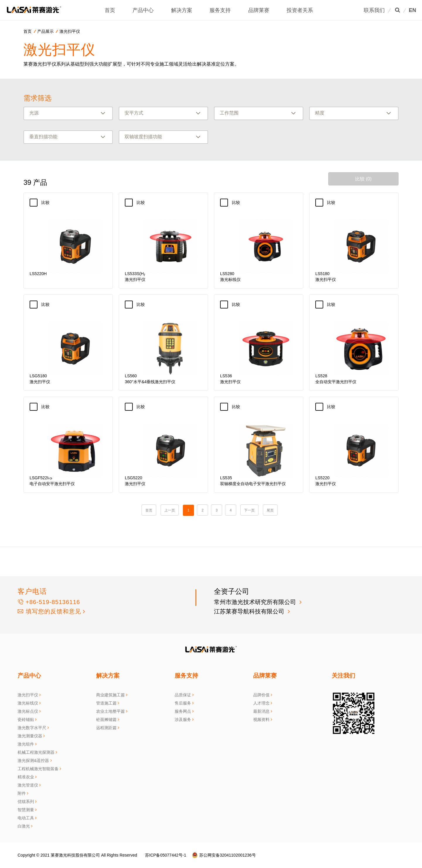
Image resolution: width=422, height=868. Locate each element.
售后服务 (183, 703)
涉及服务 (183, 719)
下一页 (249, 510)
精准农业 (26, 777)
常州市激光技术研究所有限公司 (256, 602)
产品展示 (45, 31)
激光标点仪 (28, 711)
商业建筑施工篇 (110, 695)
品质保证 (183, 695)
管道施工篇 (106, 703)
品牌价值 (261, 695)
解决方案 (184, 10)
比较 (49, 202)
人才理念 (261, 703)
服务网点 (183, 711)
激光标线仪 (28, 703)
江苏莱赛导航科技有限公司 (250, 611)
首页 (112, 10)
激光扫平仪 (70, 31)
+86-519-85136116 (49, 602)
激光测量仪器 (30, 736)
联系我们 (374, 10)
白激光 (24, 826)
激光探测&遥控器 (33, 760)
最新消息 (261, 711)
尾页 (270, 510)
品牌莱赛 (261, 10)
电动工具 (26, 818)
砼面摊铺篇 (106, 719)
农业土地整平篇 (110, 711)
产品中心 (145, 10)
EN (412, 10)
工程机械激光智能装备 (38, 769)
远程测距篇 (106, 728)
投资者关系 (302, 10)
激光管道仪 (28, 785)
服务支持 (222, 10)
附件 (22, 793)
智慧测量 (26, 810)
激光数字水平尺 (32, 728)
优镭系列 (26, 802)
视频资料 (261, 719)
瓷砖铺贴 (26, 719)
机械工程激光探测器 (36, 752)
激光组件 (26, 744)
